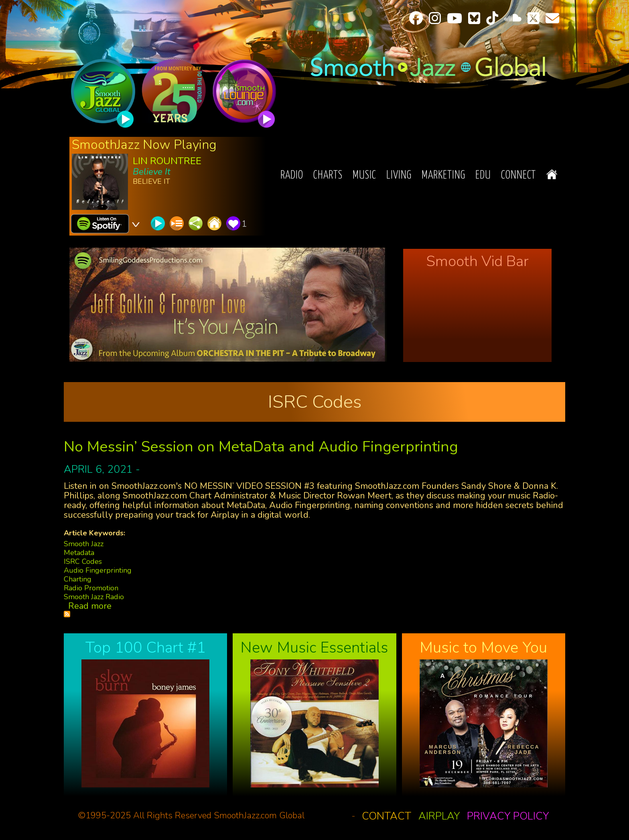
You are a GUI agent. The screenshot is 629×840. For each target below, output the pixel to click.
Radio (292, 176)
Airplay (439, 816)
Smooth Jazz (84, 544)
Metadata (79, 553)
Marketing (443, 176)
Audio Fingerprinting (98, 570)
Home (552, 174)
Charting (78, 579)
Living (399, 176)
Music (364, 176)
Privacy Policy (508, 816)
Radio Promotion (91, 588)
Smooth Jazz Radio (94, 597)
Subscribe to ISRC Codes (67, 614)
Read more (90, 606)
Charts (328, 176)
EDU (483, 176)
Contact (387, 816)
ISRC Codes (83, 561)
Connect (518, 176)
